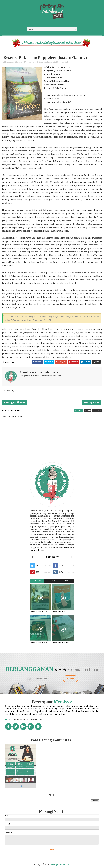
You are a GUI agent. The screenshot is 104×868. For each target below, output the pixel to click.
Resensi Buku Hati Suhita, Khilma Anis (63, 612)
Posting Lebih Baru (15, 402)
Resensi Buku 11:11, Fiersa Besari (63, 643)
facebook (97, 410)
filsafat (47, 62)
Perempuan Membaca (60, 865)
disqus (88, 410)
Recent (52, 581)
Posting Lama (92, 402)
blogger (79, 410)
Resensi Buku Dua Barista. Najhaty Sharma (40, 643)
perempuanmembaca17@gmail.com (26, 719)
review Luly (64, 62)
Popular (37, 581)
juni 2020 (54, 62)
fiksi (41, 62)
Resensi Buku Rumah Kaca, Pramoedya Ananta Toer (40, 612)
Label (66, 581)
